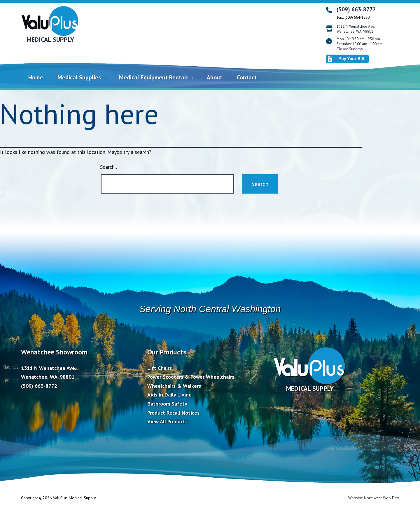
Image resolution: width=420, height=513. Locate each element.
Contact (247, 77)
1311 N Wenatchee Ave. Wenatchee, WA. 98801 (356, 29)
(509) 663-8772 (356, 9)
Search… (109, 167)
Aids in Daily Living (169, 395)
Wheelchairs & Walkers (174, 386)
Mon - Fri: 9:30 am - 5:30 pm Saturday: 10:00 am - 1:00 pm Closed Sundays (360, 44)
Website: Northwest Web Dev (374, 498)
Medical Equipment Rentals (154, 77)
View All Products (167, 421)
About (215, 77)
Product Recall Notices (173, 413)
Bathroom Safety (167, 404)
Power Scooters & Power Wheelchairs (191, 377)
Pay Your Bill (346, 59)
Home (36, 77)
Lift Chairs (160, 368)
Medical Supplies (79, 77)
